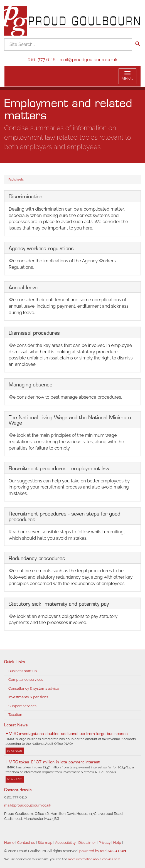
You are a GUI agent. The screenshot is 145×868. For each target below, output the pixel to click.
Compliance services (26, 680)
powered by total (103, 851)
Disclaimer (87, 843)
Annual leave (23, 287)
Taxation (15, 715)
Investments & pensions (28, 697)
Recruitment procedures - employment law (59, 468)
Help (117, 843)
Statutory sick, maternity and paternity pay (59, 603)
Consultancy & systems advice (34, 688)
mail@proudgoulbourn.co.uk (89, 60)
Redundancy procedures (37, 558)
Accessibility (65, 843)
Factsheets (16, 180)
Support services (22, 706)
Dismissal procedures (34, 332)
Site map (45, 843)
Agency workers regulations (41, 248)
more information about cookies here (94, 859)
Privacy (105, 843)
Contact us (26, 843)
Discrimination (25, 196)
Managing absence (30, 384)
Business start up (23, 671)
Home (9, 843)
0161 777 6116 (41, 60)
